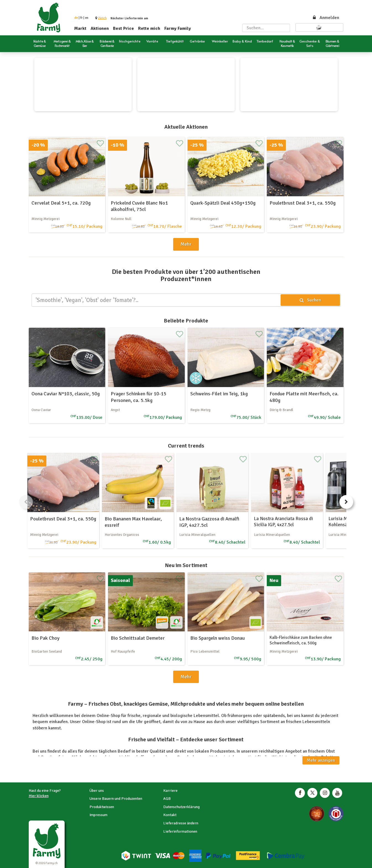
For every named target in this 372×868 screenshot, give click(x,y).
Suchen (310, 300)
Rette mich (149, 28)
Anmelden (326, 18)
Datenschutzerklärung (181, 807)
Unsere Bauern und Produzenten (116, 799)
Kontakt (170, 815)
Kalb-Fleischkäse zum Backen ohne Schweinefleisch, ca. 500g (301, 640)
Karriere (170, 791)
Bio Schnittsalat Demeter (138, 638)
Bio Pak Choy (45, 638)
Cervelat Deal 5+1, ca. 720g (61, 203)
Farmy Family (178, 28)
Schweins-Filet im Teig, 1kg (219, 394)
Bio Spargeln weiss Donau (217, 638)
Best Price (123, 28)
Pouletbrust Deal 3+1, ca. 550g (303, 203)
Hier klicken (39, 796)
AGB (167, 799)
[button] (102, 18)
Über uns (97, 791)
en (87, 18)
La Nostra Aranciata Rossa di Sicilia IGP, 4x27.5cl (283, 522)
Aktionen (100, 28)
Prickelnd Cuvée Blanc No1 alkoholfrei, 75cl (139, 206)
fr (81, 18)
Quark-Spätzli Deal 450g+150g (223, 203)
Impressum (98, 815)
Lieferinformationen (180, 831)
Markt (80, 28)
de (76, 18)
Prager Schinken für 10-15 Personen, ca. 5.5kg (138, 397)
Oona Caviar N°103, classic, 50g (66, 394)
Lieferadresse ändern (181, 823)
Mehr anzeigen (321, 760)
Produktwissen (102, 807)
